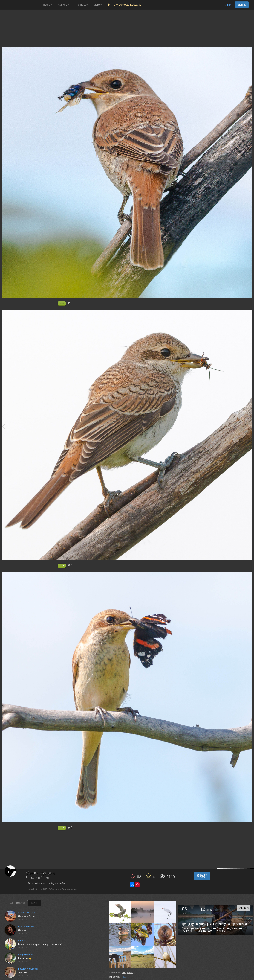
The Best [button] (81, 5)
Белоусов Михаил (39, 878)
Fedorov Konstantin (28, 969)
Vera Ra (22, 941)
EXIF (35, 903)
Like (62, 303)
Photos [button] (47, 5)
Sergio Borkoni (26, 955)
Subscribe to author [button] (202, 876)
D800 (124, 977)
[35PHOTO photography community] (20, 5)
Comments (17, 903)
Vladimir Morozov (27, 913)
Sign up (242, 5)
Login (228, 5)
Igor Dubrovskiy (26, 927)
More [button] (98, 5)
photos (127, 973)
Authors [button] (64, 5)
